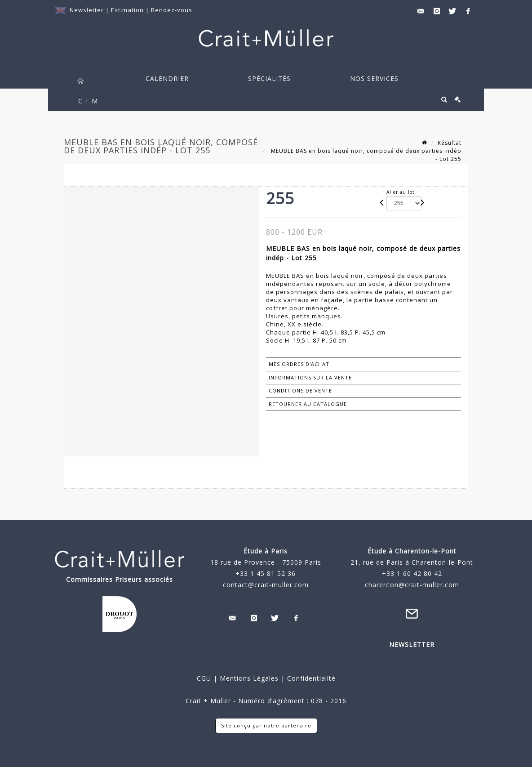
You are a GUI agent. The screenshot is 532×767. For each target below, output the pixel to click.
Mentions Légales (249, 678)
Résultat (450, 143)
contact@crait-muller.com (266, 585)
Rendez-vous (172, 10)
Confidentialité (310, 678)
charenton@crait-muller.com (412, 585)
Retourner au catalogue (308, 404)
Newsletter (87, 10)
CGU (204, 678)
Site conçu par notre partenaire (266, 725)
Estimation (128, 10)
